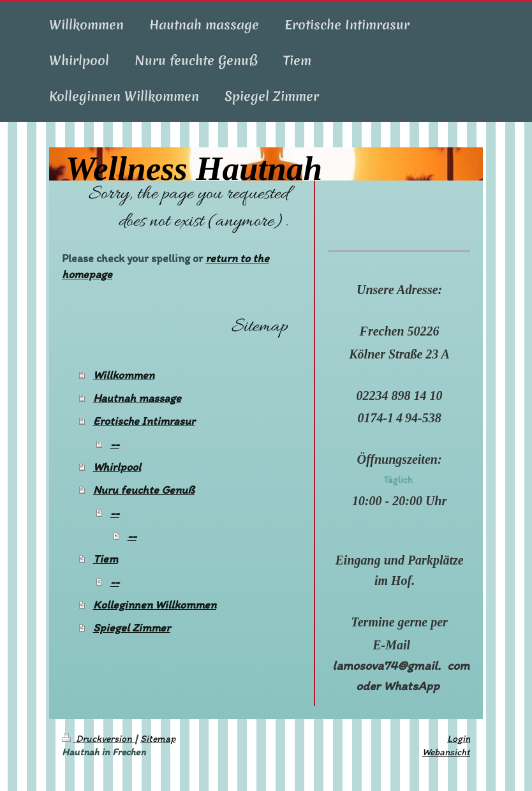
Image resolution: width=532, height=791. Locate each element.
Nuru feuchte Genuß (144, 490)
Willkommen (124, 375)
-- (115, 444)
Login (459, 738)
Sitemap (158, 738)
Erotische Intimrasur (144, 421)
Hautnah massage (137, 398)
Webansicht (446, 752)
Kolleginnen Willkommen (155, 605)
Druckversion (98, 738)
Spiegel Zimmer (132, 628)
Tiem (106, 559)
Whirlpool (117, 467)
